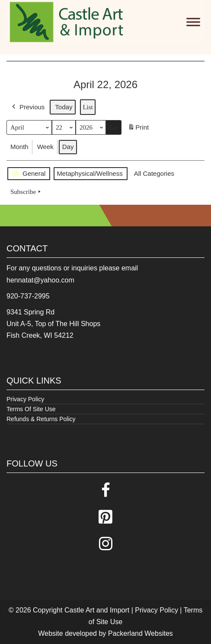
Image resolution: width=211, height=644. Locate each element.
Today (64, 107)
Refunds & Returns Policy (41, 419)
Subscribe (26, 192)
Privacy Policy (25, 399)
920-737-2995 (28, 296)
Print (138, 129)
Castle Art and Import (97, 610)
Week (45, 147)
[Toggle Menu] (193, 22)
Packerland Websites (141, 633)
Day (68, 147)
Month (19, 147)
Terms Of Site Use (31, 409)
